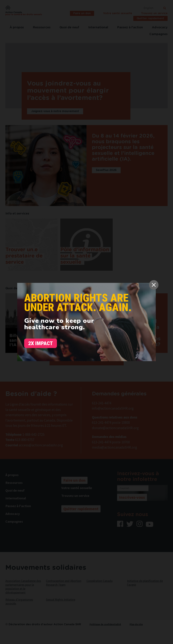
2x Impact (41, 343)
